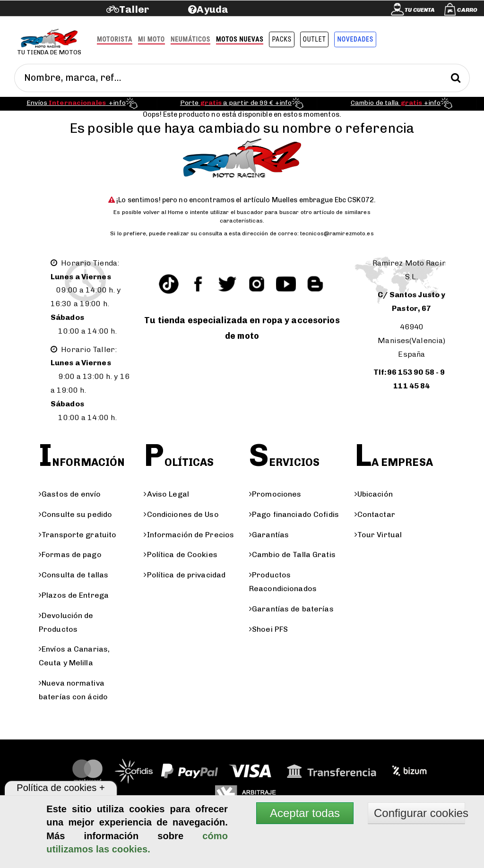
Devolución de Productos (66, 622)
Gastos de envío (70, 494)
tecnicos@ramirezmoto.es (337, 233)
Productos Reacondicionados (283, 582)
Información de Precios (189, 535)
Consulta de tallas (73, 575)
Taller (134, 9)
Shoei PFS (268, 629)
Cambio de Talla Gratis (292, 554)
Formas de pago (70, 554)
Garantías (269, 535)
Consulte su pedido (75, 514)
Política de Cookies (180, 554)
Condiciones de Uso (181, 514)
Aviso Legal (166, 494)
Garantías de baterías (291, 609)
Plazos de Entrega (74, 595)
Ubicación (374, 494)
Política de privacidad (185, 575)
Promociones (275, 494)
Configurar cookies (419, 813)
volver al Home (164, 212)
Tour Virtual (378, 535)
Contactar (375, 514)
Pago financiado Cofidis (294, 514)
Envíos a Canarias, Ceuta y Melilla (74, 656)
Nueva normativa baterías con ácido (73, 690)
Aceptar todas (305, 813)
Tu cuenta (420, 10)
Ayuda (212, 9)
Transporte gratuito (78, 535)
